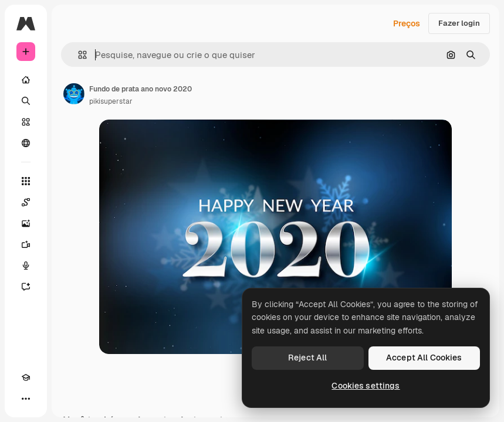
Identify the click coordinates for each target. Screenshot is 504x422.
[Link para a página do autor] (74, 94)
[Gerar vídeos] (26, 244)
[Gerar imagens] (26, 223)
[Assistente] (26, 287)
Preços (407, 23)
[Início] (26, 80)
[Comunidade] (26, 143)
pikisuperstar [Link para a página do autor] (111, 101)
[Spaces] (26, 202)
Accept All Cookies (424, 358)
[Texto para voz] (26, 266)
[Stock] (26, 122)
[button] (78, 55)
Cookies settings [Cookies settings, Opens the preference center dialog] (366, 386)
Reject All (307, 358)
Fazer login (459, 23)
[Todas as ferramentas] (26, 181)
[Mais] (26, 399)
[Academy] (26, 377)
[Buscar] (26, 101)
